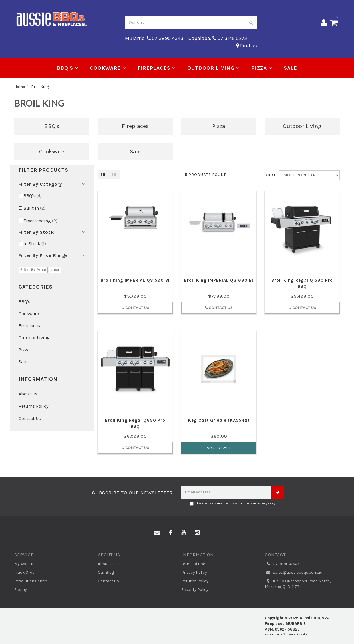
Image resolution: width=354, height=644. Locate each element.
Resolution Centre (31, 581)
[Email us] (157, 533)
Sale (290, 68)
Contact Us (30, 418)
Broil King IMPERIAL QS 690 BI (219, 280)
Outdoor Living (214, 68)
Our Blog (106, 572)
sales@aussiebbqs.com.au (294, 573)
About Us (28, 394)
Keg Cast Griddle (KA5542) (219, 420)
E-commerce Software (280, 634)
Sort (269, 175)
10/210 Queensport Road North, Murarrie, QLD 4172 (298, 584)
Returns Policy (33, 406)
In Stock (35, 244)
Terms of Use (193, 564)
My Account (25, 564)
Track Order (25, 572)
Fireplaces (157, 68)
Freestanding (40, 221)
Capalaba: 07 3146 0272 (218, 38)
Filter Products (43, 170)
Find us (247, 46)
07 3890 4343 (282, 564)
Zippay (21, 590)
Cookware (108, 68)
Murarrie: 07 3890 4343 (154, 38)
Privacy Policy (267, 503)
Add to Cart (219, 448)
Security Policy (195, 590)
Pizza (262, 68)
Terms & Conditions (239, 503)
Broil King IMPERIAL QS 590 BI (135, 280)
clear (55, 270)
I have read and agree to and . (233, 504)
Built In (34, 208)
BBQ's (68, 68)
